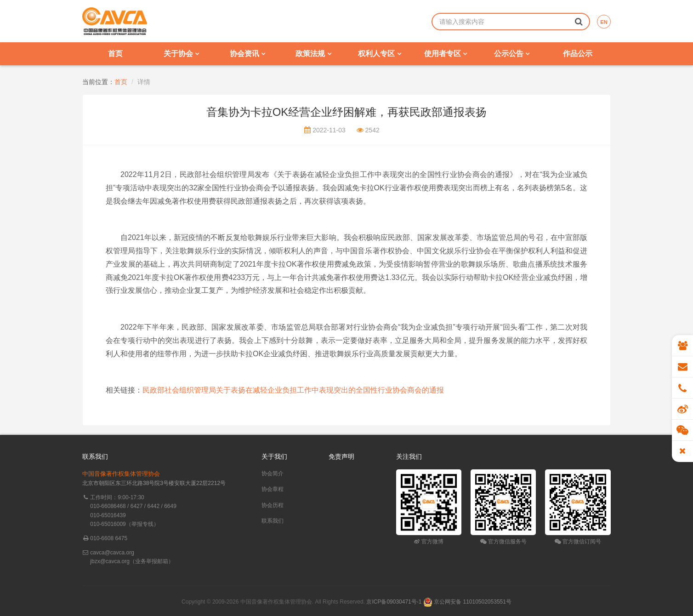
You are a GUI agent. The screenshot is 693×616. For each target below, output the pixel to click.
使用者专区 (446, 54)
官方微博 (429, 542)
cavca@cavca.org (112, 553)
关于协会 (181, 54)
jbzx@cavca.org (110, 561)
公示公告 (512, 54)
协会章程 (273, 489)
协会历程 (273, 505)
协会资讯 (247, 54)
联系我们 (273, 521)
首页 (115, 54)
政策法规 (313, 54)
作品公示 (578, 54)
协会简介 (273, 473)
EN (604, 22)
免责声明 (341, 456)
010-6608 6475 (109, 538)
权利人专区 (379, 54)
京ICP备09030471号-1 (394, 602)
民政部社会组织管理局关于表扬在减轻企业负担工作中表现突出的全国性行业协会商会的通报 (293, 390)
